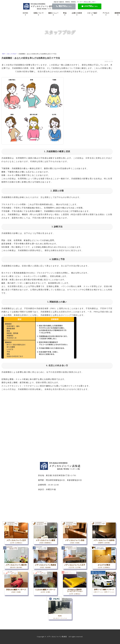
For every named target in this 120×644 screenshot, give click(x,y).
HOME (25, 13)
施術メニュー (53, 13)
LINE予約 (90, 6)
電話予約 (64, 6)
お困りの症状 (77, 13)
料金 (65, 13)
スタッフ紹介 (92, 13)
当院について (38, 13)
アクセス (106, 13)
